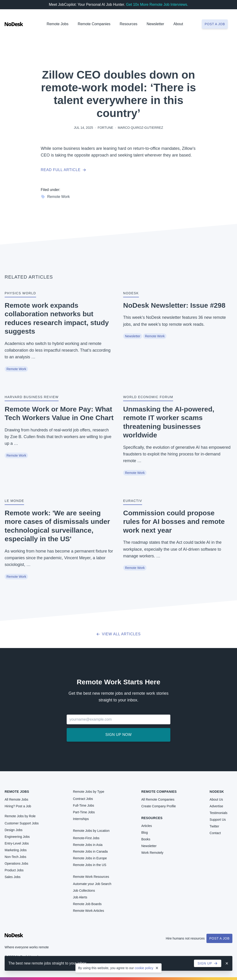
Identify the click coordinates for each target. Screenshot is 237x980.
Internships (81, 819)
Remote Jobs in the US (90, 865)
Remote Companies (94, 24)
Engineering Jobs (17, 837)
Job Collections (84, 891)
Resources (152, 818)
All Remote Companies (158, 799)
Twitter (214, 826)
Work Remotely (152, 853)
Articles (147, 826)
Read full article (63, 170)
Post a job (215, 24)
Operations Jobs (16, 863)
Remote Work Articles (88, 911)
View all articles (118, 634)
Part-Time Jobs (84, 812)
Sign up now (118, 735)
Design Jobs (14, 830)
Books (146, 839)
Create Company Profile (158, 806)
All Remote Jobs (16, 799)
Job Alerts (80, 897)
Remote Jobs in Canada (90, 851)
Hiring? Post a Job (18, 806)
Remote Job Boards (87, 904)
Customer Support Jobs (22, 823)
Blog (144, 833)
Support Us (218, 820)
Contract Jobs (83, 799)
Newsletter (156, 24)
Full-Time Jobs (83, 805)
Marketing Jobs (16, 850)
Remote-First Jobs (86, 838)
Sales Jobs (12, 877)
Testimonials (219, 813)
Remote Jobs (57, 24)
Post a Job (219, 938)
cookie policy (144, 968)
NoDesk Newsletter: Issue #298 (174, 305)
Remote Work (55, 197)
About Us (216, 799)
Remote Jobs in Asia (88, 845)
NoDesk (217, 792)
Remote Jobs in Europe (90, 858)
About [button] (178, 24)
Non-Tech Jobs (15, 857)
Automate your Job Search (92, 884)
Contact (215, 833)
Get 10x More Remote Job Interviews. (157, 5)
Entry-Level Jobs (17, 843)
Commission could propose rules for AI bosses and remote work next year (174, 522)
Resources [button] (128, 24)
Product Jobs (14, 870)
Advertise (216, 806)
